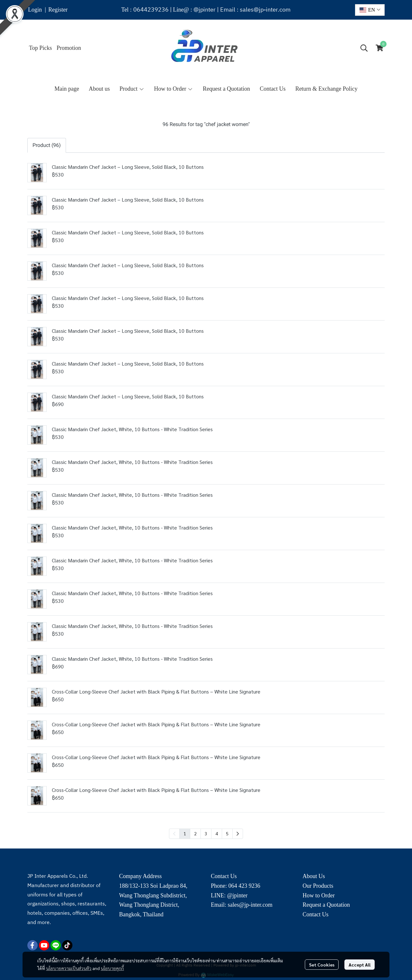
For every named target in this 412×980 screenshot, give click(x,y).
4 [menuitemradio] (217, 833)
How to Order (319, 895)
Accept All (360, 965)
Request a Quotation (326, 905)
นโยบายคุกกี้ (112, 968)
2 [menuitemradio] (195, 833)
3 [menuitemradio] (206, 833)
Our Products (318, 886)
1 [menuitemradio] (185, 833)
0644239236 (151, 10)
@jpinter (205, 10)
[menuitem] (238, 834)
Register (58, 10)
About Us (314, 876)
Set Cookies (322, 965)
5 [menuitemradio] (227, 833)
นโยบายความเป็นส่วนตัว (69, 968)
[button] (370, 10)
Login (35, 10)
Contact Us (316, 914)
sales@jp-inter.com (265, 10)
